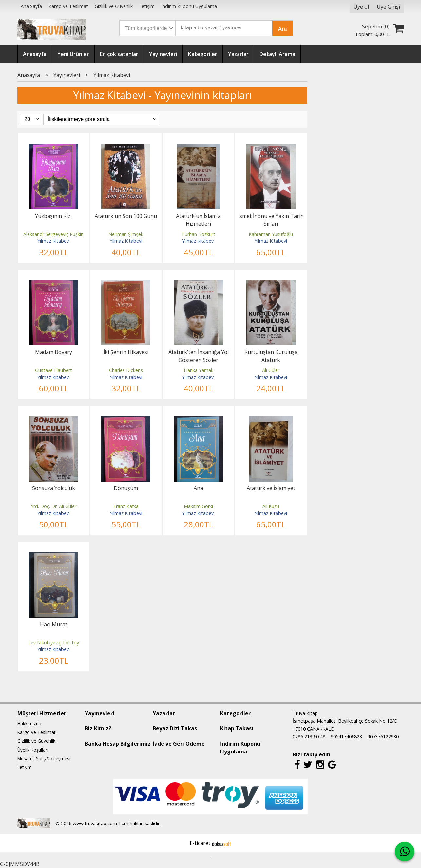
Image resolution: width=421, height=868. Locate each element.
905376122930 (383, 737)
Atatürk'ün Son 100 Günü (126, 216)
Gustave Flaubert (54, 370)
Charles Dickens (126, 370)
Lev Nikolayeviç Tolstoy (54, 642)
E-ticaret (200, 843)
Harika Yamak (199, 370)
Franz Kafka (126, 506)
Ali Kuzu (271, 506)
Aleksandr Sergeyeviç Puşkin (53, 234)
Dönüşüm (126, 488)
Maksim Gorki (198, 506)
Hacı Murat (54, 624)
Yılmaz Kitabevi (54, 241)
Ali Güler (271, 370)
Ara (283, 29)
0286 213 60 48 (309, 737)
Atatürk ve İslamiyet (271, 488)
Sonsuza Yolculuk (54, 488)
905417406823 (346, 737)
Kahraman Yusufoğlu (271, 234)
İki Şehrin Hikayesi (126, 352)
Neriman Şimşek (126, 234)
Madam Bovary (54, 352)
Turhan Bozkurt (198, 234)
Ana (198, 488)
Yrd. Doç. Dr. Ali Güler (54, 506)
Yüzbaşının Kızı (53, 216)
